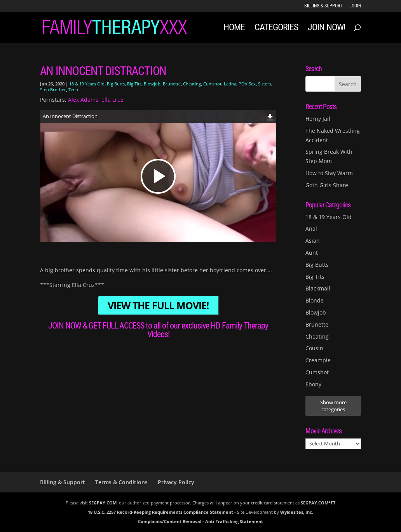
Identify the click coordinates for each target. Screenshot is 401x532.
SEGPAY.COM (103, 503)
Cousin (314, 348)
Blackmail (318, 288)
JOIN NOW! (327, 29)
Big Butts (116, 84)
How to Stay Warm (329, 173)
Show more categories (333, 406)
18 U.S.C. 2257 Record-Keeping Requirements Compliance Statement (160, 512)
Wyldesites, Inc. (297, 512)
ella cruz (112, 100)
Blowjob (152, 84)
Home (234, 29)
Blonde (315, 300)
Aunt (312, 253)
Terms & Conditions (121, 482)
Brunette (172, 84)
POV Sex (247, 84)
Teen (73, 90)
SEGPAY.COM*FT (318, 503)
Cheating (192, 84)
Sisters (265, 84)
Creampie (318, 360)
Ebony (313, 384)
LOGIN (355, 6)
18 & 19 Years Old (87, 84)
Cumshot (212, 84)
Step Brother (53, 90)
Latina (230, 84)
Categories (276, 29)
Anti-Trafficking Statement (234, 521)
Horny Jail (318, 119)
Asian (313, 241)
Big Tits (134, 84)
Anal (311, 229)
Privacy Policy (176, 482)
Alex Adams (83, 100)
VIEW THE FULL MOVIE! (158, 305)
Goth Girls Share (327, 185)
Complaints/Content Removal (170, 521)
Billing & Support (323, 6)
